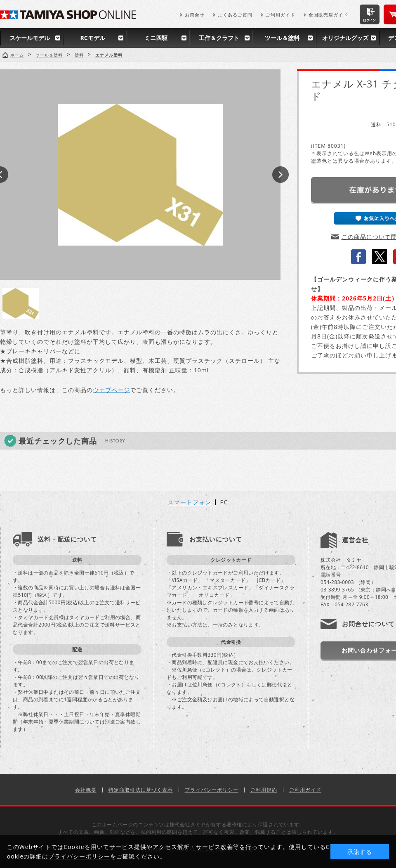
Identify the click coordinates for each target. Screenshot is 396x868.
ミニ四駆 (156, 38)
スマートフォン (190, 502)
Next (280, 175)
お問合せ (195, 15)
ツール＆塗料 (282, 38)
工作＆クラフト (219, 38)
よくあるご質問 (235, 15)
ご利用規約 (264, 790)
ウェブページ (111, 390)
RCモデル (92, 38)
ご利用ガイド (280, 15)
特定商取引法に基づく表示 (141, 790)
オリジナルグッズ (345, 38)
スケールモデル (30, 38)
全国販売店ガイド (328, 15)
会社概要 (86, 790)
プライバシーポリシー (212, 790)
